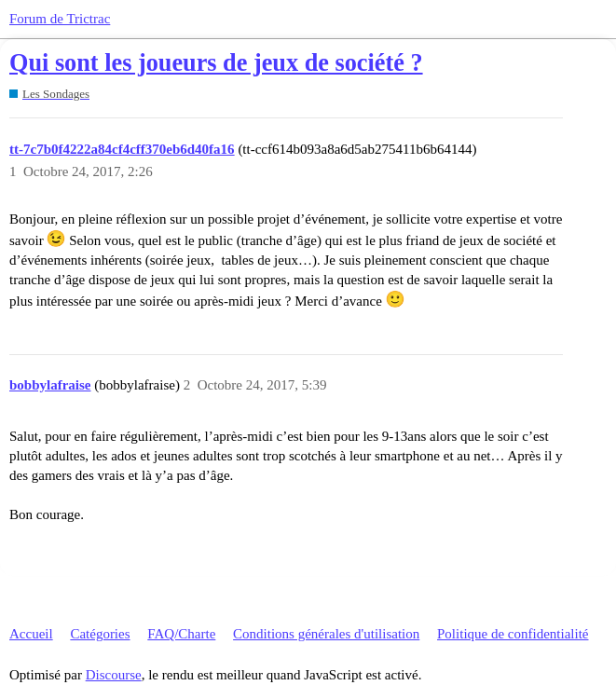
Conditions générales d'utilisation (326, 634)
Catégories (100, 634)
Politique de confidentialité (513, 634)
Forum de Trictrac (60, 19)
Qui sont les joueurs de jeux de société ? (216, 63)
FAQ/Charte (181, 634)
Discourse (114, 675)
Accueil (31, 634)
